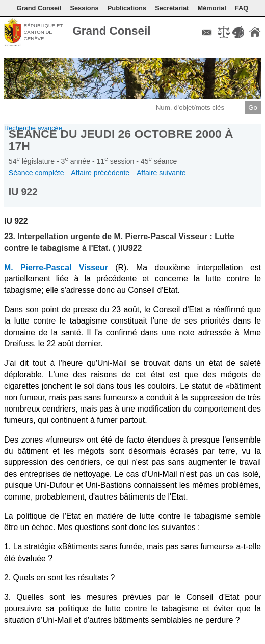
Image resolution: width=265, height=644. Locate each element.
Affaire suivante (161, 173)
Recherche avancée (33, 128)
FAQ (242, 8)
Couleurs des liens (238, 32)
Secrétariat (172, 8)
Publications (127, 8)
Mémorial (212, 8)
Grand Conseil (39, 8)
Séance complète (36, 173)
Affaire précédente (100, 173)
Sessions (84, 8)
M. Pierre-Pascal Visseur (56, 267)
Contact (207, 32)
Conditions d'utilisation (224, 32)
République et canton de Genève (43, 32)
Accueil (255, 32)
